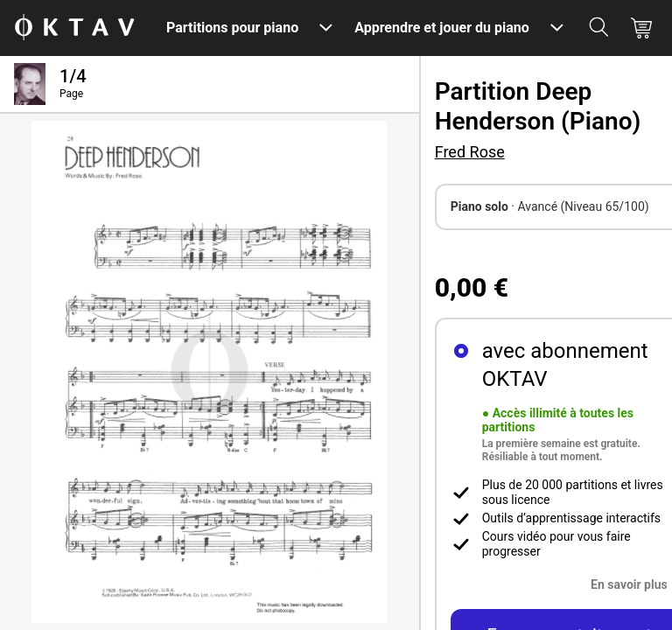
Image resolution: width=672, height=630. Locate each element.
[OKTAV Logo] (74, 28)
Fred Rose (470, 152)
